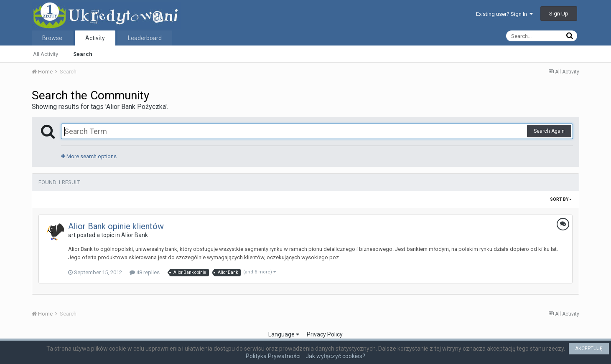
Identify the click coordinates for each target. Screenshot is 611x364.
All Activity (46, 54)
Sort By (561, 199)
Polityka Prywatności (273, 356)
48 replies (145, 272)
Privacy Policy (325, 334)
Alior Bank (135, 235)
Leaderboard (145, 38)
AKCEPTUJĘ (589, 349)
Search (83, 54)
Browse (52, 38)
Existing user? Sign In (504, 14)
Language (284, 334)
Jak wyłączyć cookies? (335, 356)
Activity (95, 38)
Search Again (549, 131)
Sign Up (559, 14)
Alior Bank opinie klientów (116, 226)
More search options (89, 156)
